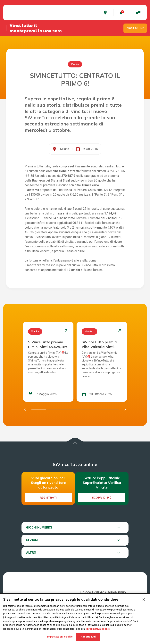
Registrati (48, 498)
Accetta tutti (88, 637)
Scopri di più (102, 498)
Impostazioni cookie (60, 637)
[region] (75, 619)
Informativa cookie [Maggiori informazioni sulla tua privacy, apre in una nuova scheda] (98, 629)
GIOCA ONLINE (135, 28)
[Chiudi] (144, 599)
